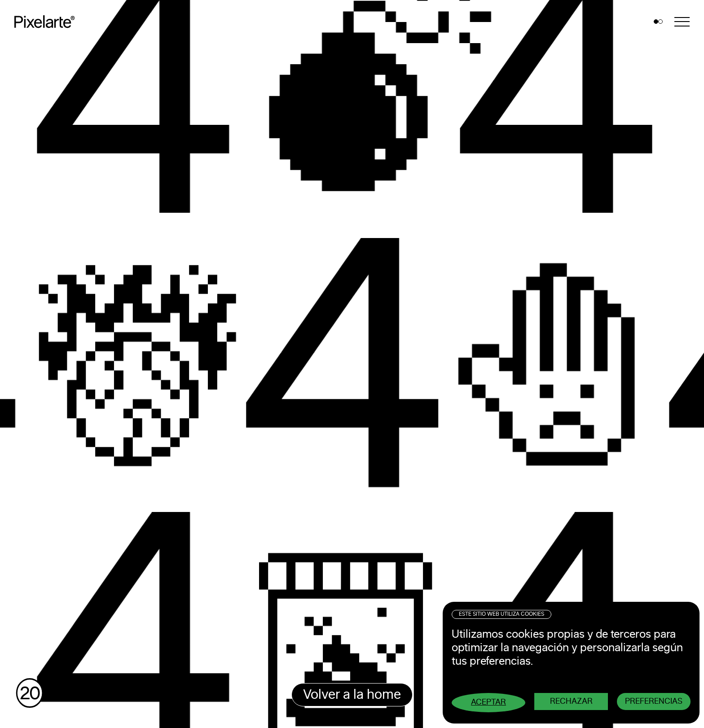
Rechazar (571, 702)
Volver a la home (352, 695)
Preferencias (654, 702)
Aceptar (488, 702)
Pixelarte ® (48, 22)
